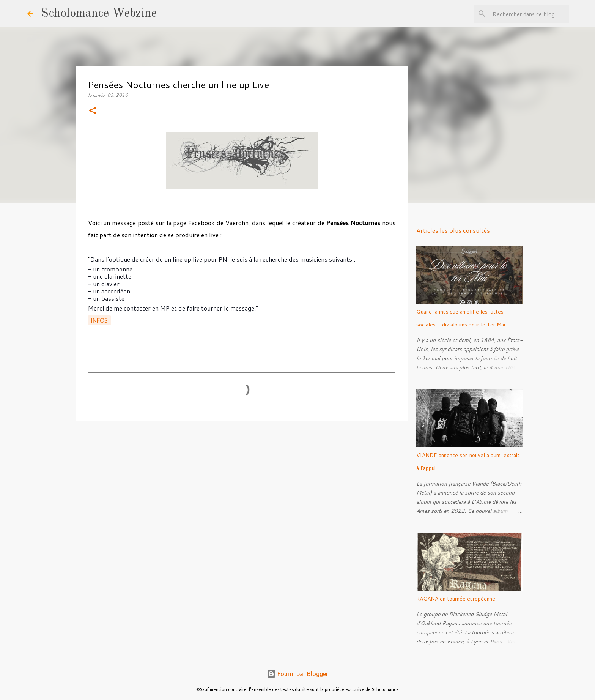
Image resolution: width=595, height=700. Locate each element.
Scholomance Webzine (99, 14)
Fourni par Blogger (297, 674)
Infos (99, 320)
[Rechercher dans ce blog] (529, 14)
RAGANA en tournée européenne (456, 599)
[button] (93, 111)
